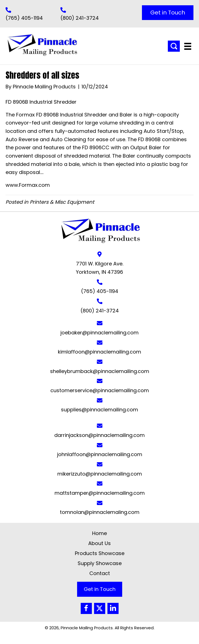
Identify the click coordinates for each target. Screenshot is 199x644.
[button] (168, 13)
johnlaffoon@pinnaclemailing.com (100, 454)
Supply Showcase (100, 563)
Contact (100, 573)
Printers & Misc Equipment (62, 202)
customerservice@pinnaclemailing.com (100, 390)
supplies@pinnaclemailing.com (99, 410)
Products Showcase (100, 553)
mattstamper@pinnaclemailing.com (100, 493)
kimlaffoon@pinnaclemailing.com (99, 352)
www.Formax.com (28, 185)
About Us (99, 543)
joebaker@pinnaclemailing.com (99, 333)
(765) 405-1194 (24, 18)
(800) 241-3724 (80, 18)
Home (99, 533)
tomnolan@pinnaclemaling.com (100, 512)
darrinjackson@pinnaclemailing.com (99, 435)
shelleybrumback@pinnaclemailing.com (100, 371)
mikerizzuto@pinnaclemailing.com (100, 474)
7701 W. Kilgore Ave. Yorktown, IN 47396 (100, 268)
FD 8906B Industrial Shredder (41, 102)
